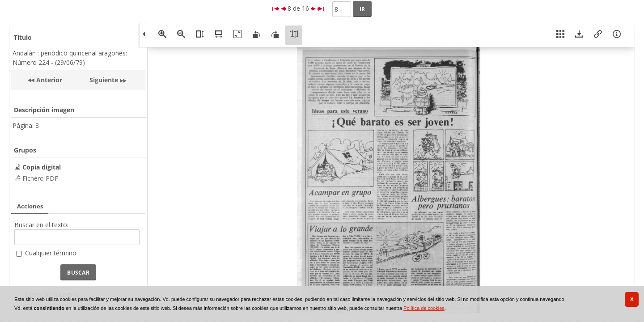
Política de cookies (424, 308)
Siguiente (104, 80)
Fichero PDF (40, 178)
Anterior (48, 80)
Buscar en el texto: (41, 225)
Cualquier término (51, 253)
